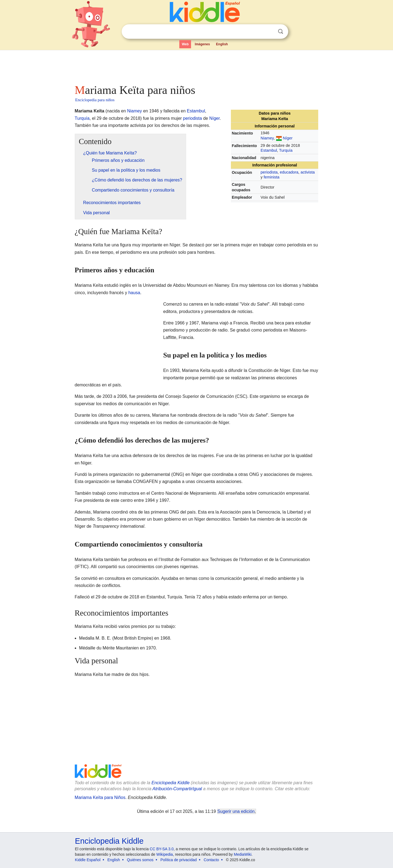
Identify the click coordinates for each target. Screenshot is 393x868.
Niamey (267, 138)
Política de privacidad (179, 860)
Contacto (211, 860)
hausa (134, 293)
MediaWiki (243, 854)
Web (185, 44)
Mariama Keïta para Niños (100, 797)
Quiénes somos (140, 860)
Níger (288, 138)
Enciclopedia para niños (95, 100)
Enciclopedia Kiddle (171, 783)
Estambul (269, 150)
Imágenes (202, 44)
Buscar (281, 32)
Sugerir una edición (236, 811)
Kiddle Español (88, 860)
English (222, 44)
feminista (272, 177)
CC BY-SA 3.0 (162, 849)
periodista (269, 172)
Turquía (286, 150)
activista (308, 172)
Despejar (269, 32)
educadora (289, 172)
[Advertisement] (196, 65)
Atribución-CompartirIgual (177, 789)
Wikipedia (165, 854)
